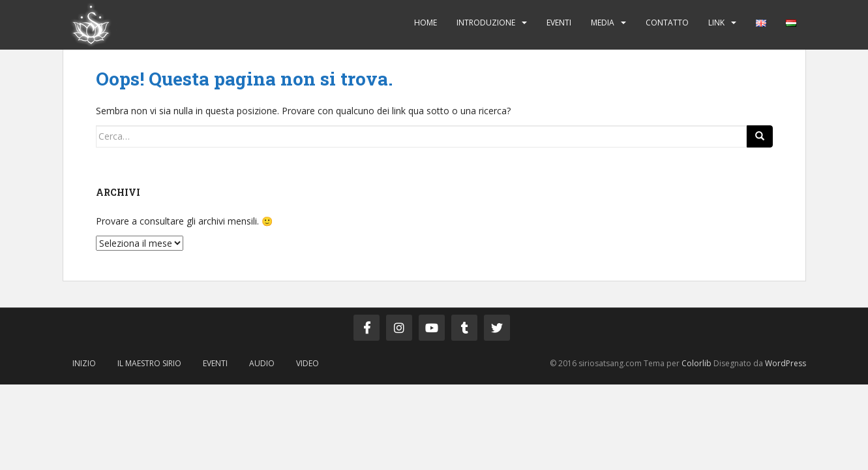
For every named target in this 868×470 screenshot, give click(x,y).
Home (426, 23)
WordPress (786, 363)
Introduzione (486, 23)
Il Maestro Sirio (149, 363)
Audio (262, 363)
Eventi (559, 23)
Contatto (667, 23)
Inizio (84, 363)
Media (603, 23)
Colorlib (696, 363)
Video (307, 363)
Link (716, 23)
